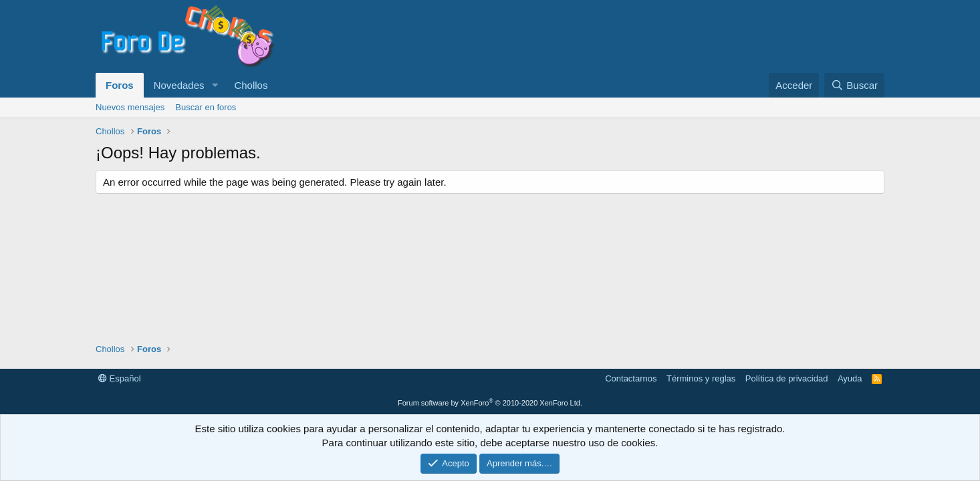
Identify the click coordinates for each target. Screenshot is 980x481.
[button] (215, 85)
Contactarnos (631, 378)
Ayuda (850, 378)
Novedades (179, 85)
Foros (120, 85)
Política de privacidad (787, 378)
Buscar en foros (206, 107)
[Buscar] (854, 85)
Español (120, 378)
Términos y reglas (701, 378)
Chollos (251, 85)
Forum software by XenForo (490, 403)
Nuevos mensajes (130, 107)
